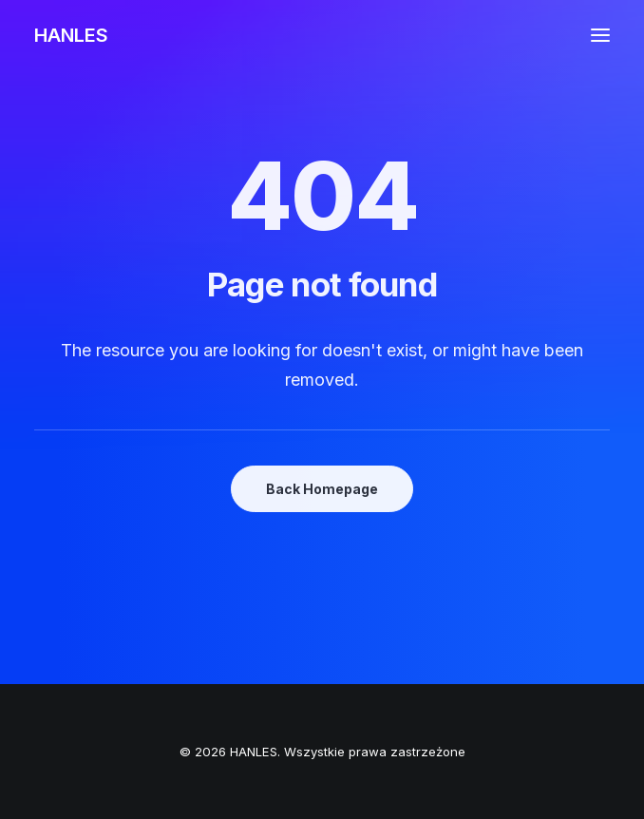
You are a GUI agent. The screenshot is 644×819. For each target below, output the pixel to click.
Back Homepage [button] (322, 489)
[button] (600, 35)
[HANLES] (71, 35)
